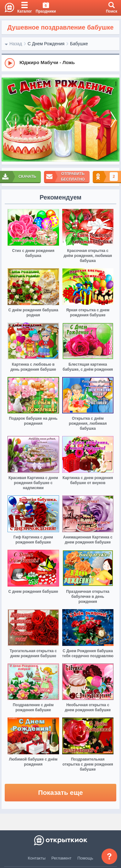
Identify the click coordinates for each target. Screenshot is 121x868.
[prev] (8, 120)
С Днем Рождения (46, 44)
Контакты (37, 858)
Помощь (85, 858)
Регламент (62, 858)
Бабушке (79, 44)
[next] (113, 120)
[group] (60, 63)
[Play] (10, 63)
